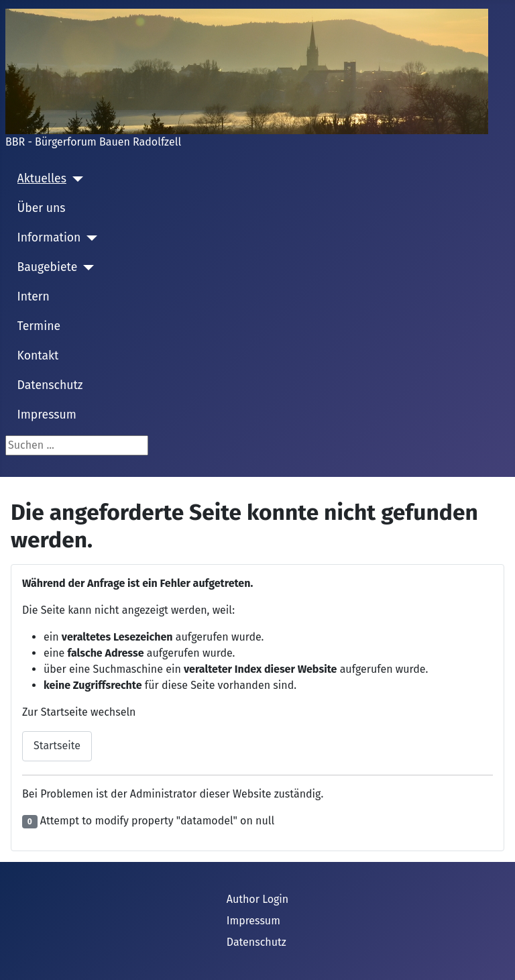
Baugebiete (48, 267)
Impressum (47, 415)
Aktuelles (42, 179)
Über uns (42, 208)
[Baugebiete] (85, 268)
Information (49, 238)
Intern (34, 297)
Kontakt (38, 356)
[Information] (89, 238)
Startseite (57, 746)
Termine (39, 326)
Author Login (258, 899)
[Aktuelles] (75, 179)
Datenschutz (50, 385)
